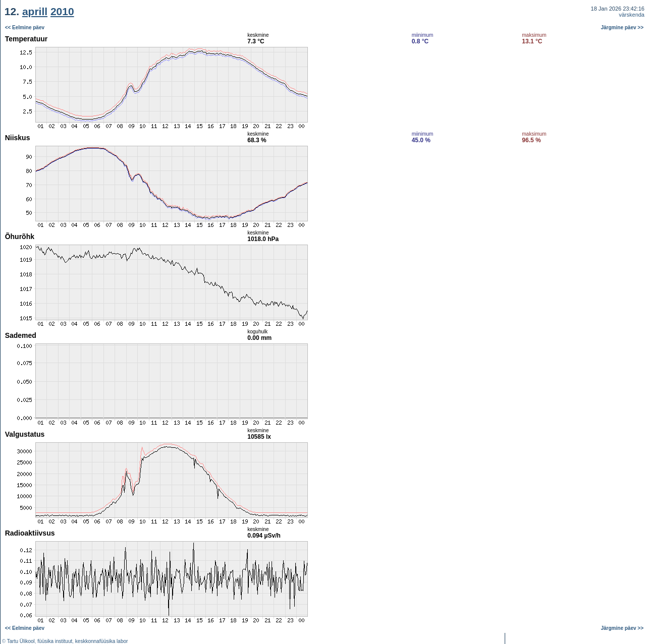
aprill (35, 11)
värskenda (632, 15)
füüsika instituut (55, 641)
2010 (62, 11)
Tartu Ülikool (21, 641)
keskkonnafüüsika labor (102, 641)
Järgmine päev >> (623, 27)
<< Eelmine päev (25, 27)
